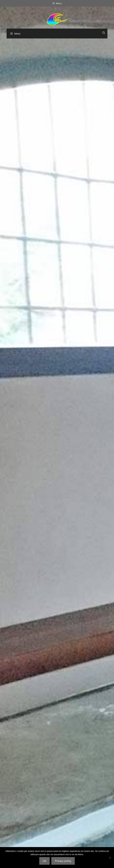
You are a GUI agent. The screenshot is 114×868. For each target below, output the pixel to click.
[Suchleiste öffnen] (104, 33)
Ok (44, 861)
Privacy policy (63, 861)
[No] (110, 858)
